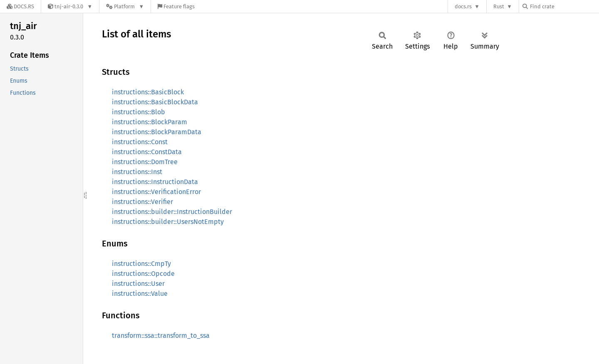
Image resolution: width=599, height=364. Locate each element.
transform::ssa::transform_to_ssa (161, 336)
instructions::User (138, 284)
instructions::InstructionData (155, 182)
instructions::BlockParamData (157, 132)
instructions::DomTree (145, 162)
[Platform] (125, 6)
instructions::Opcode (143, 274)
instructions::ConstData (147, 152)
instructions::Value (140, 294)
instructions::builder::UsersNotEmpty (168, 222)
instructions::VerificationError (156, 192)
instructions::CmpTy (141, 264)
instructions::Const (140, 142)
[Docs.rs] (20, 6)
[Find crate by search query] (564, 6)
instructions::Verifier (142, 202)
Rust (499, 6)
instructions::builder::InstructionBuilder (172, 212)
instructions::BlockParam (150, 122)
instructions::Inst (137, 172)
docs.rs (463, 6)
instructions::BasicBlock (148, 92)
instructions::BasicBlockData (155, 102)
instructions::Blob (139, 112)
